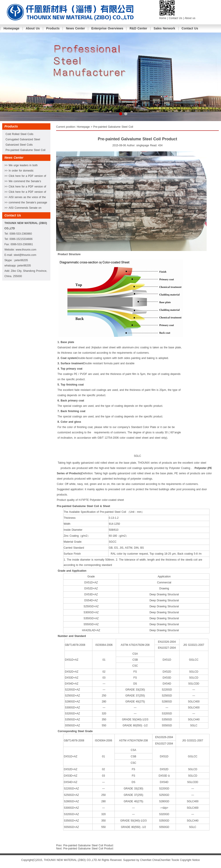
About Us (33, 28)
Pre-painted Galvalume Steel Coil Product (88, 845)
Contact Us (176, 18)
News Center (75, 28)
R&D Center (138, 28)
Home (163, 18)
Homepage (11, 28)
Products (53, 28)
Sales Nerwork (164, 28)
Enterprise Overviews (107, 28)
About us (190, 18)
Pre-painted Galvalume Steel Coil (25, 150)
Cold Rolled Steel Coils (19, 134)
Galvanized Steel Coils (19, 145)
